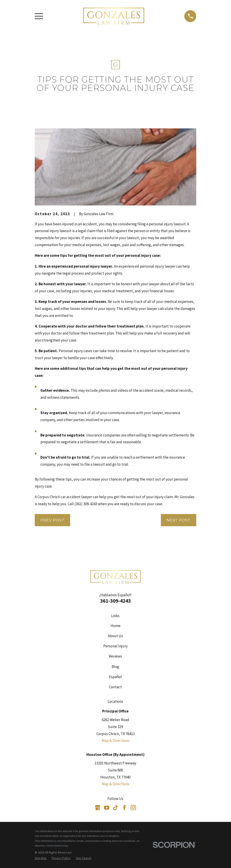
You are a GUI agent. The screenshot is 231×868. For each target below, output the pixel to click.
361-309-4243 (115, 601)
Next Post (179, 520)
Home (115, 626)
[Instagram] (133, 808)
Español (115, 677)
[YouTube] (107, 808)
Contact (115, 687)
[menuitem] (41, 858)
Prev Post (52, 520)
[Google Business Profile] (98, 808)
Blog (115, 667)
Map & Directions (115, 741)
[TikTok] (115, 808)
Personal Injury (115, 646)
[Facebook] (125, 808)
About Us (115, 636)
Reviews (115, 656)
